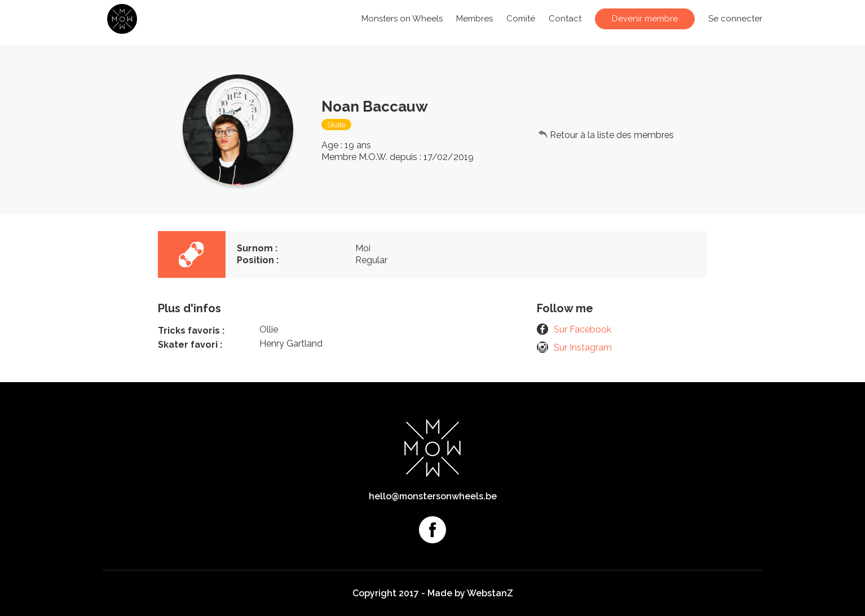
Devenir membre (645, 19)
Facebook (433, 530)
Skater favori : (190, 345)
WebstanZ (490, 593)
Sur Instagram (583, 347)
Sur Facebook (582, 329)
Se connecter (735, 19)
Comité (521, 19)
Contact (565, 19)
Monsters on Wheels (402, 19)
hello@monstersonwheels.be (433, 496)
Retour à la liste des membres (612, 135)
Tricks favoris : (191, 331)
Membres (475, 19)
